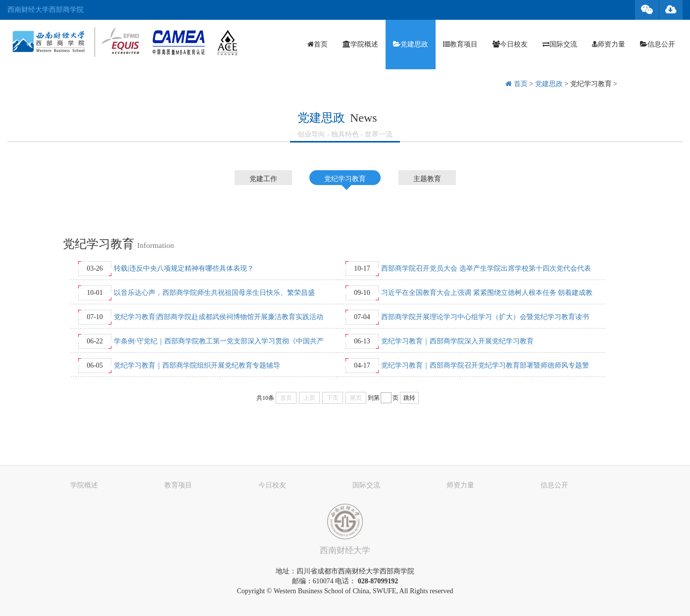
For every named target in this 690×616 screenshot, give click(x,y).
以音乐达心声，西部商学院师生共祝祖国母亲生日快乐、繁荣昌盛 (214, 293)
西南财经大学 (345, 550)
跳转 (409, 398)
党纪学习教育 (591, 84)
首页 (318, 44)
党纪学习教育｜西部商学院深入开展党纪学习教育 (457, 341)
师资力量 (609, 44)
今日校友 (510, 44)
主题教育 (427, 179)
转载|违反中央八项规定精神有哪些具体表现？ (184, 268)
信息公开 (658, 44)
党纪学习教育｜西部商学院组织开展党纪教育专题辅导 (197, 365)
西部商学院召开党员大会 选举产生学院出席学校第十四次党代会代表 (486, 268)
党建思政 (411, 44)
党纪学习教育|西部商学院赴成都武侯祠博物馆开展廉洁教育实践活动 (219, 317)
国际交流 (560, 44)
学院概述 (360, 44)
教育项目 (460, 44)
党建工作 (263, 179)
